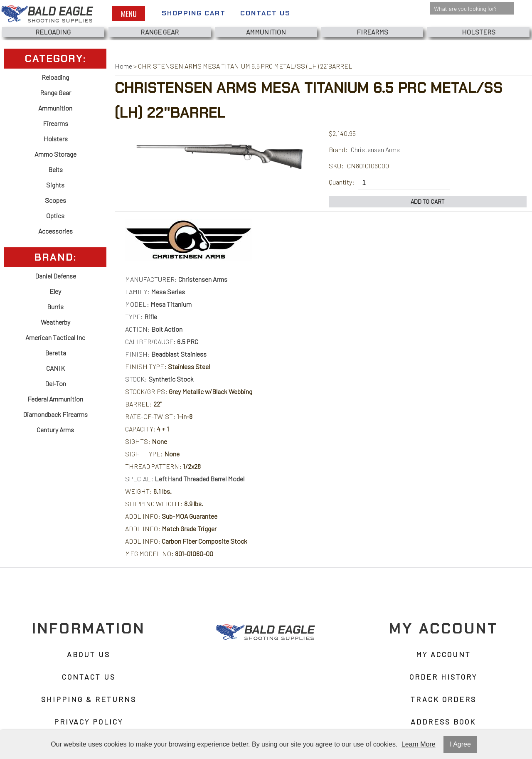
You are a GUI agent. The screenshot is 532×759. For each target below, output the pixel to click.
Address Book (443, 722)
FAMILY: (155, 292)
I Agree (460, 744)
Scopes (55, 200)
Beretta (55, 353)
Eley (55, 291)
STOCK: (159, 379)
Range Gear (160, 32)
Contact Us (265, 13)
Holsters (479, 32)
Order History (443, 677)
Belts (55, 169)
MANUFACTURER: (176, 279)
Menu (128, 14)
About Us (89, 654)
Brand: (338, 149)
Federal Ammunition (55, 399)
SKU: (336, 166)
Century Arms (55, 430)
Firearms (372, 32)
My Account (443, 654)
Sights (55, 185)
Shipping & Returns (89, 699)
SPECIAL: (185, 479)
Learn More (419, 744)
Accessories (55, 231)
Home (123, 66)
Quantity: (342, 182)
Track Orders (443, 699)
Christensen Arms (375, 149)
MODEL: (158, 304)
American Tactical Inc (55, 337)
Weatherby (55, 322)
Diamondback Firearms (55, 414)
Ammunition (266, 32)
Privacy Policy (89, 722)
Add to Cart (428, 201)
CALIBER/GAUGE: (162, 341)
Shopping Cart (194, 13)
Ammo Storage (55, 154)
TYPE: (141, 317)
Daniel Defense (55, 276)
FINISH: (166, 354)
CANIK (55, 368)
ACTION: (154, 329)
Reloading (53, 32)
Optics (55, 216)
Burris (55, 307)
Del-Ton (55, 383)
